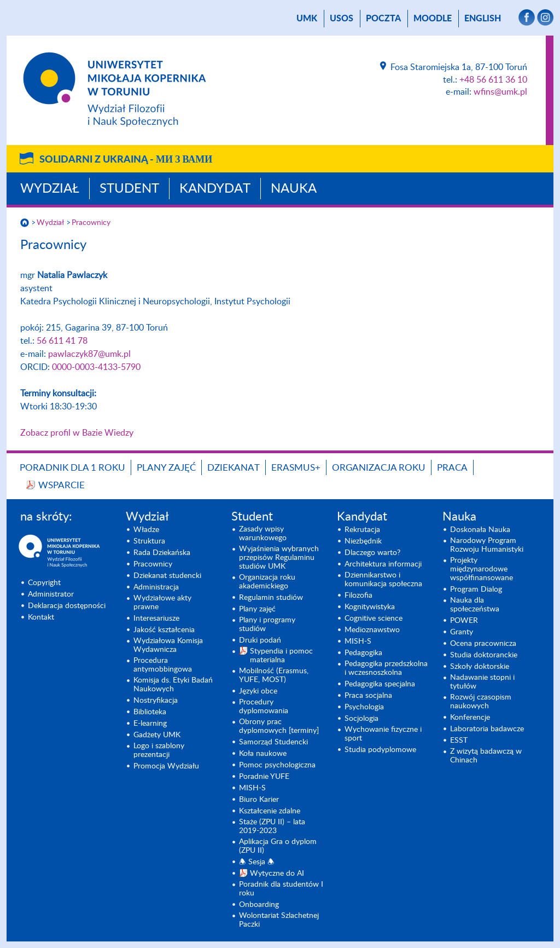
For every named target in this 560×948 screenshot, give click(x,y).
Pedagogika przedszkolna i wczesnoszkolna (386, 668)
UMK (307, 19)
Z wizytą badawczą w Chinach (486, 756)
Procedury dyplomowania (264, 707)
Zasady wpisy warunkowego (263, 534)
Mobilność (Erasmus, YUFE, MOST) (274, 675)
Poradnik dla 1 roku (72, 468)
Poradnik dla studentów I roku (281, 889)
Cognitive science (374, 618)
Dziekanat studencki (167, 576)
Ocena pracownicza (483, 644)
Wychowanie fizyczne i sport (383, 734)
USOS (342, 19)
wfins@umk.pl (500, 92)
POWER (464, 621)
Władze (146, 530)
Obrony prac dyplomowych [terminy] (279, 726)
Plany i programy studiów (267, 625)
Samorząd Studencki (273, 742)
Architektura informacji (383, 564)
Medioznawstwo (372, 630)
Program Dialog (476, 589)
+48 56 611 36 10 (493, 80)
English (483, 19)
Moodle (433, 19)
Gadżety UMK (157, 735)
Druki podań (260, 640)
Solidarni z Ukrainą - (126, 160)
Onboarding (259, 905)
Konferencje (470, 718)
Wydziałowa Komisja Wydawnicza (168, 645)
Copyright (44, 583)
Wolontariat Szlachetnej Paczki (279, 920)
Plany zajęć (166, 468)
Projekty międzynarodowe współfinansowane (482, 569)
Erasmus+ (296, 468)
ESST (459, 741)
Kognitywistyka (370, 607)
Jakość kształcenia (164, 630)
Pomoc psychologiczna (277, 765)
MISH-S (252, 788)
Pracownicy (91, 223)
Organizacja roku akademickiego (267, 582)
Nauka (294, 189)
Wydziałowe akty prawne (162, 603)
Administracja (156, 587)
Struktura (149, 541)
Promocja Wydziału (166, 766)
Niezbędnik (363, 541)
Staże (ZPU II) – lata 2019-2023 (272, 826)
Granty (462, 632)
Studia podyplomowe (380, 750)
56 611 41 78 (62, 341)
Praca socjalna (368, 696)
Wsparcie (62, 485)
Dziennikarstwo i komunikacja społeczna (383, 580)
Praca (452, 468)
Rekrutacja (362, 530)
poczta (383, 19)
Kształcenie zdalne (270, 811)
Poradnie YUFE (264, 777)
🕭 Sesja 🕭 (257, 862)
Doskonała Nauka (480, 530)
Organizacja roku (379, 468)
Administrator (51, 594)
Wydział (50, 189)
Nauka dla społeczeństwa (475, 605)
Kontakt (41, 617)
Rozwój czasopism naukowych (481, 702)
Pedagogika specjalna (380, 684)
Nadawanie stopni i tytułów (482, 682)
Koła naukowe (263, 754)
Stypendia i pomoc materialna (281, 656)
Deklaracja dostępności (67, 606)
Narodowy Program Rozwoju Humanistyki (487, 545)
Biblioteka (150, 712)
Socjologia (361, 719)
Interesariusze (156, 618)
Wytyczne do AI (277, 874)
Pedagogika (363, 653)
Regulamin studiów (271, 598)
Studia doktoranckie (484, 655)
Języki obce (258, 691)
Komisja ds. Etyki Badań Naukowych (173, 685)
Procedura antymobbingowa (163, 665)
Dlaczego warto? (372, 553)
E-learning (150, 724)
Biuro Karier (259, 800)
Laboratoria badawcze (487, 729)
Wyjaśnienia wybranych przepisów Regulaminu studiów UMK (279, 558)
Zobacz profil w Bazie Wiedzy (77, 433)
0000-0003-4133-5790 (96, 367)
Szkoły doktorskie (480, 667)
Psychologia (364, 707)
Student (129, 189)
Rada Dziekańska (162, 553)
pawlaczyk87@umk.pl (89, 354)
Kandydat (215, 189)
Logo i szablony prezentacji (159, 750)
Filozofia (358, 596)
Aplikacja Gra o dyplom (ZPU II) (278, 846)
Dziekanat (234, 468)
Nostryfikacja (156, 701)
